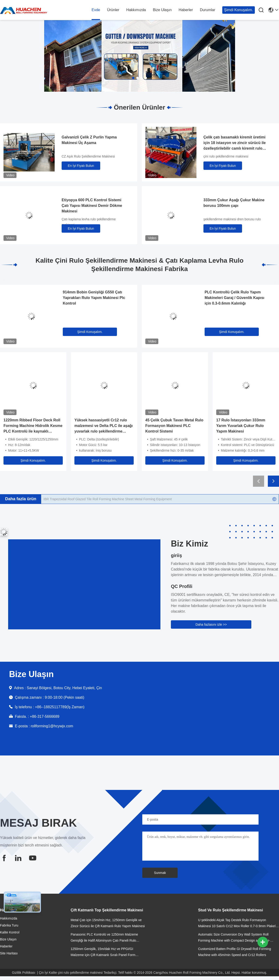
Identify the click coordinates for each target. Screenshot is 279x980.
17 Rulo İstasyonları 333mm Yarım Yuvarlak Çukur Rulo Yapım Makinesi (241, 426)
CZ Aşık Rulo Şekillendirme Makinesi (88, 156)
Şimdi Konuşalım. (239, 10)
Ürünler (113, 10)
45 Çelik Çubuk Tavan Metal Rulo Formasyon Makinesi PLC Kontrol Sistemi (174, 426)
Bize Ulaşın (162, 10)
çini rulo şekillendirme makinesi (226, 156)
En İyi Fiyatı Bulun (81, 166)
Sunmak (160, 873)
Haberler (186, 10)
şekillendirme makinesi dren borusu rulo (232, 219)
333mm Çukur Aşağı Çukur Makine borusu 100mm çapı (234, 203)
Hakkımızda (136, 10)
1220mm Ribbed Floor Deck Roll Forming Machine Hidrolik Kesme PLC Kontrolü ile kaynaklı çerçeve (33, 426)
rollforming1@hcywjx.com (52, 726)
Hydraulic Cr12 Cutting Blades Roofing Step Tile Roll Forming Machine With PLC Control (107, 499)
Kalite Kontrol (10, 932)
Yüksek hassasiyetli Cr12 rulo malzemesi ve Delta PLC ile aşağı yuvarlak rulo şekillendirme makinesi (104, 426)
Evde (96, 10)
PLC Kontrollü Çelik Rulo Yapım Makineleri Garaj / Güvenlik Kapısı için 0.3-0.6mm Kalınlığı (234, 298)
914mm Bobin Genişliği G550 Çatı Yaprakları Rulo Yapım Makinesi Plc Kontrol (94, 298)
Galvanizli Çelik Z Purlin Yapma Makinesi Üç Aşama (89, 140)
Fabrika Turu (9, 925)
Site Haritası (9, 953)
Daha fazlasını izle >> (211, 624)
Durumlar (208, 10)
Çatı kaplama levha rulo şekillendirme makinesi (89, 222)
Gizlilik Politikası (23, 973)
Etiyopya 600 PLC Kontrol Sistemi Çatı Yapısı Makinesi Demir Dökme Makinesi (92, 206)
